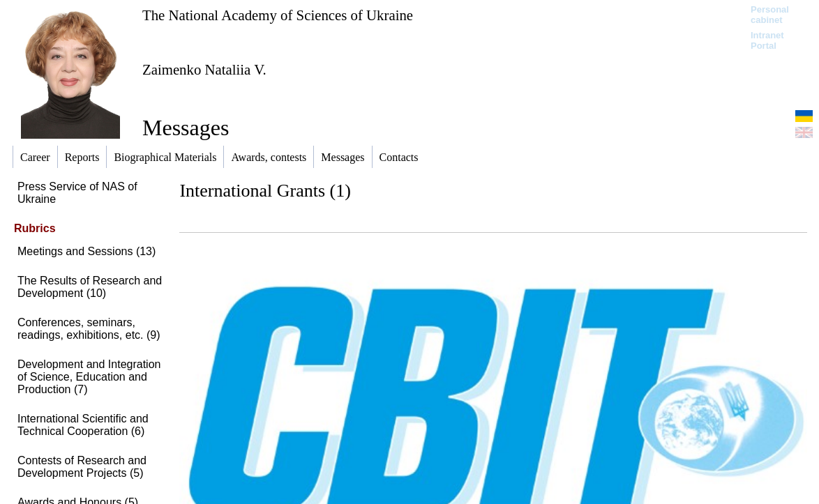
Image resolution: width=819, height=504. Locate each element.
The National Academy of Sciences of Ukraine (278, 15)
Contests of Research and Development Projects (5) (82, 467)
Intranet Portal (767, 40)
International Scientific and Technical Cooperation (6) (83, 425)
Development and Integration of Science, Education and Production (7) (89, 377)
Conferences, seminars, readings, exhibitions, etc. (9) (89, 329)
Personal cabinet (770, 15)
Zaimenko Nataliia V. (204, 69)
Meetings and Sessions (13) (87, 251)
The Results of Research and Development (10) (90, 287)
